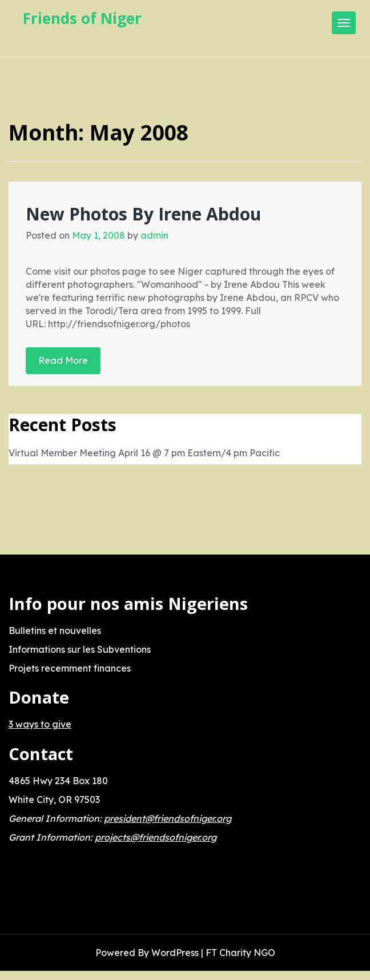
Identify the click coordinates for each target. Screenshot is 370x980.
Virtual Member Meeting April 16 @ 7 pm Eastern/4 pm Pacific (144, 453)
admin (154, 235)
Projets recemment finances (70, 668)
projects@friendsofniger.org (156, 837)
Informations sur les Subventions (80, 649)
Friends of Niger (82, 18)
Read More (63, 360)
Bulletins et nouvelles (55, 630)
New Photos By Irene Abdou (143, 214)
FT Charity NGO (240, 953)
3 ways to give (40, 724)
